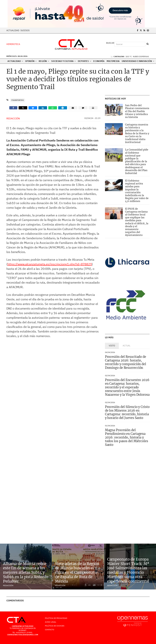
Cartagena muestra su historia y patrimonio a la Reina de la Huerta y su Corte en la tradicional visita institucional (137, 133)
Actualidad (13, 30)
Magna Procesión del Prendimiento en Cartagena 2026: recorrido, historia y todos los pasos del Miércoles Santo (127, 437)
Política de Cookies (55, 626)
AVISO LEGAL (51, 622)
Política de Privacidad (56, 618)
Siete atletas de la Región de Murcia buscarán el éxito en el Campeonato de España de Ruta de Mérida (77, 572)
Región (44, 61)
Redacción (13, 118)
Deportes (84, 61)
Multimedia (113, 61)
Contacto (50, 630)
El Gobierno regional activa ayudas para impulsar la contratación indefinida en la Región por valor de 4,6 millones (137, 191)
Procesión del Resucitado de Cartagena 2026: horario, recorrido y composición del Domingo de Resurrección (126, 362)
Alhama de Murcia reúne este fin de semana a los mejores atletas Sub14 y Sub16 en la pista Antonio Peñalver (26, 572)
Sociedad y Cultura (63, 61)
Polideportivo (18, 100)
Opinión (31, 61)
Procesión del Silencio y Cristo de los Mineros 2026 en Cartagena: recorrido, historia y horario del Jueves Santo (127, 412)
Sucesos (25, 30)
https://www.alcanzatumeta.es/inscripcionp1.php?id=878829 (50, 264)
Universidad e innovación (138, 61)
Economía (99, 61)
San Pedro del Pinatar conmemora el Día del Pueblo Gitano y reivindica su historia (137, 111)
